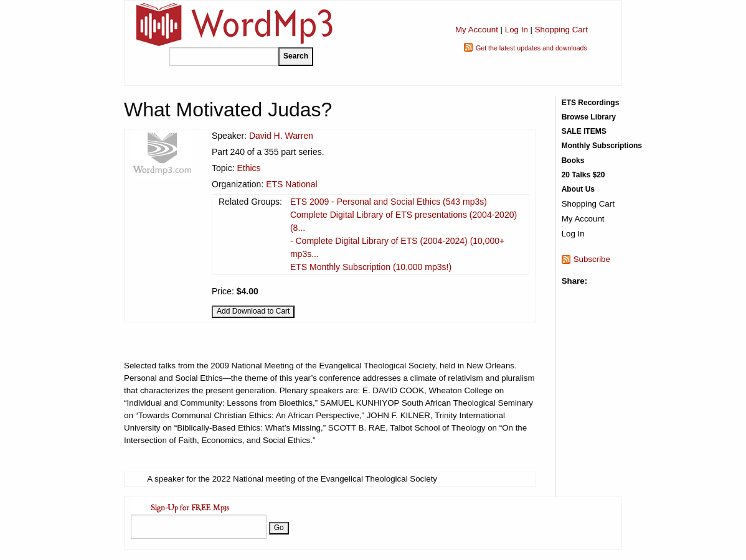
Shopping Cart (561, 30)
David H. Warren (281, 136)
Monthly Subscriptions (602, 146)
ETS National (291, 184)
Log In (517, 30)
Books (573, 161)
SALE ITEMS (584, 131)
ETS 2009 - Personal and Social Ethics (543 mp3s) (389, 202)
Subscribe (592, 259)
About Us (578, 189)
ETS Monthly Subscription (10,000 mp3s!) (371, 267)
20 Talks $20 (583, 175)
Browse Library (589, 117)
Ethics (248, 168)
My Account (477, 30)
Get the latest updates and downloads (531, 48)
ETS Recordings (591, 103)
